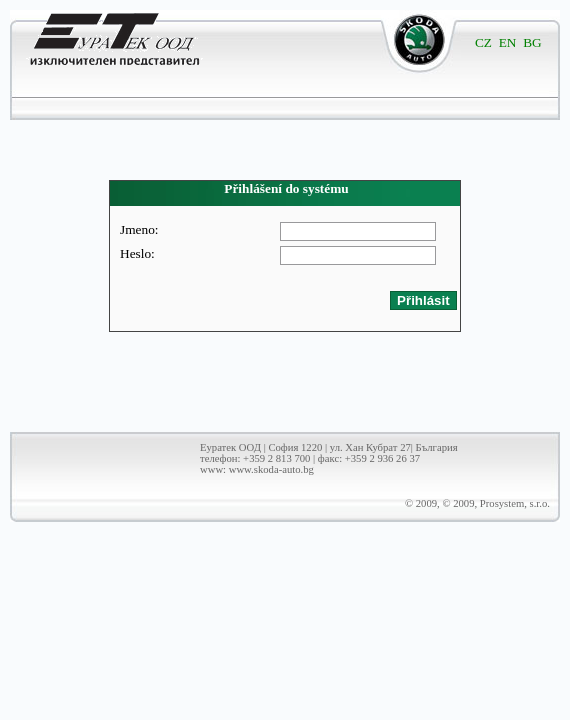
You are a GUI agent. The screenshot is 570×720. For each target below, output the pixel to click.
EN (508, 42)
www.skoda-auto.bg (271, 469)
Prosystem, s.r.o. (515, 503)
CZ (483, 42)
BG (532, 42)
